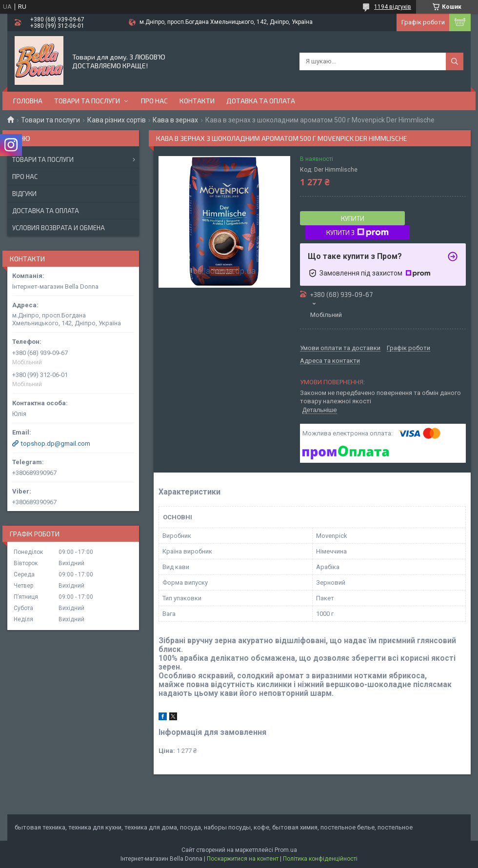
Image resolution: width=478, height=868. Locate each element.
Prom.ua (286, 850)
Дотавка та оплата (261, 101)
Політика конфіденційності (320, 859)
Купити (353, 218)
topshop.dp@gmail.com (56, 444)
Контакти (197, 101)
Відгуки (24, 194)
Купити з (358, 233)
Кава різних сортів (117, 120)
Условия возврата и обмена (59, 228)
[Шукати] (455, 61)
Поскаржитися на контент (243, 859)
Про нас (154, 101)
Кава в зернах (175, 120)
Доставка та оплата (46, 211)
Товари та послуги (87, 101)
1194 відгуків (393, 7)
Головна (28, 101)
